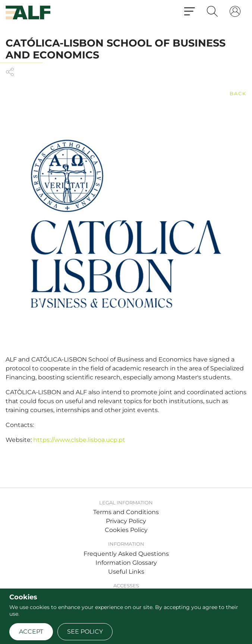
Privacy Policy (126, 521)
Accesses (126, 586)
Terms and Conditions (126, 512)
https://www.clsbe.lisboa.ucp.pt (79, 440)
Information (126, 544)
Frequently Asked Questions (126, 554)
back (238, 93)
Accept (31, 632)
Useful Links (126, 572)
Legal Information (126, 503)
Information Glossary (126, 563)
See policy (85, 632)
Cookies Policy (126, 530)
